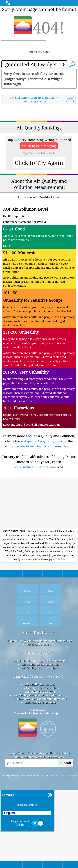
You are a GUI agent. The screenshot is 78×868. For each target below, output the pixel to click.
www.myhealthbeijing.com (35, 545)
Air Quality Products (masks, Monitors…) (40, 773)
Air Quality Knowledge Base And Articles (40, 739)
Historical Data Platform (40, 780)
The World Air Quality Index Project (37, 791)
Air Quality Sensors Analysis (40, 746)
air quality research (38, 731)
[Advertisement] (39, 152)
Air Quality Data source (40, 762)
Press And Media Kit (40, 722)
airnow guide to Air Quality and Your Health (38, 524)
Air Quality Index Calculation (40, 766)
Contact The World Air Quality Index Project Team (40, 719)
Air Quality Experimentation (40, 742)
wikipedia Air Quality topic (42, 519)
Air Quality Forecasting (40, 770)
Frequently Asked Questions (38, 754)
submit (66, 841)
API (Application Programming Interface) (40, 777)
